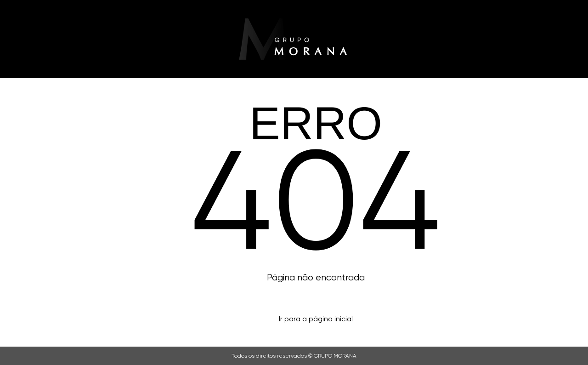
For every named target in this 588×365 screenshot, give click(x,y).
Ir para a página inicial (316, 319)
